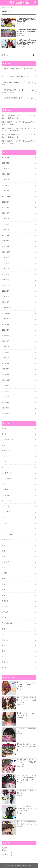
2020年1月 (6, 369)
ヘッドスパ (6, 512)
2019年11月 (6, 380)
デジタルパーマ (7, 478)
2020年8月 (6, 330)
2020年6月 (6, 341)
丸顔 (4, 545)
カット (4, 445)
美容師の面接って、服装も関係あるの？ (26, 792)
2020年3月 (6, 358)
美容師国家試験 (7, 623)
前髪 (4, 556)
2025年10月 (6, 163)
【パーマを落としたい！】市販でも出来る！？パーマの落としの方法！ (26, 700)
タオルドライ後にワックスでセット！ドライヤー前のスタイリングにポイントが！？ (26, 778)
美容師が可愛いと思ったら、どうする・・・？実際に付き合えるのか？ (26, 762)
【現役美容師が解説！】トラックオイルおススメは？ (18, 99)
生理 (4, 584)
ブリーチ (5, 490)
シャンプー (6, 462)
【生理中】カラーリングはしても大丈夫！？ (26, 714)
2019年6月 (6, 408)
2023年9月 (6, 180)
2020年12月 (6, 308)
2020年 (8, 7)
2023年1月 (6, 191)
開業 (4, 645)
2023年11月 (6, 174)
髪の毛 (4, 657)
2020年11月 (6, 313)
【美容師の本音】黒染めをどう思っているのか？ (17, 83)
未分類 (4, 573)
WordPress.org (7, 855)
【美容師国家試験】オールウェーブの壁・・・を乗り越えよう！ (26, 746)
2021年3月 (6, 291)
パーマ (4, 484)
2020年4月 (6, 352)
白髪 (4, 595)
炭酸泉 (4, 579)
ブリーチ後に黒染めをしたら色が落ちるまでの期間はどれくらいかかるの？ (26, 809)
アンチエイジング (8, 439)
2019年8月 (6, 397)
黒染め (4, 668)
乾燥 (4, 551)
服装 (4, 568)
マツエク (5, 523)
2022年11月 (6, 196)
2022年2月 (6, 235)
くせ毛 (4, 428)
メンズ (4, 529)
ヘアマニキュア (7, 506)
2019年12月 (6, 374)
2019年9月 (6, 391)
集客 (4, 651)
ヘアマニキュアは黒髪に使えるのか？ (26, 730)
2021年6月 (6, 274)
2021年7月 (6, 269)
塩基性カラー (7, 562)
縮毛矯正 (5, 612)
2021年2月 (6, 297)
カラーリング (7, 451)
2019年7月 (6, 402)
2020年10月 (6, 319)
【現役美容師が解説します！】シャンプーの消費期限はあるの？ (18, 91)
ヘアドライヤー (7, 501)
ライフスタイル (7, 534)
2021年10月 (6, 252)
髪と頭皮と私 (19, 2)
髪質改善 (5, 662)
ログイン (5, 848)
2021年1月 (6, 302)
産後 (4, 590)
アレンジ (5, 434)
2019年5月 (6, 414)
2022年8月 (6, 202)
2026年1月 (6, 157)
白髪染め (5, 601)
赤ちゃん (5, 640)
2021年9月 (6, 258)
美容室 (4, 618)
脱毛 (4, 629)
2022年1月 (6, 241)
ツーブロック (7, 473)
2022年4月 (6, 224)
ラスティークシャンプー (10, 540)
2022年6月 (6, 213)
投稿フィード (6, 850)
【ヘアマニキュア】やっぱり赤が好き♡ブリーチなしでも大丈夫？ (26, 685)
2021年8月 (6, 263)
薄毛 (4, 634)
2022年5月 (6, 219)
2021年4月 (6, 285)
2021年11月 (6, 246)
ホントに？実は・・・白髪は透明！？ (15, 77)
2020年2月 (6, 363)
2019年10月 (6, 386)
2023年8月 (6, 185)
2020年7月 (6, 335)
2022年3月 (6, 230)
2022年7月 (6, 207)
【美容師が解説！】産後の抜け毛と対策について (18, 70)
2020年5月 (6, 347)
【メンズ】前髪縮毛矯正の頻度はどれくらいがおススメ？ (26, 823)
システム (5, 456)
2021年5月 (6, 280)
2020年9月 (6, 324)
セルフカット (7, 467)
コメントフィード (8, 852)
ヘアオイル (6, 495)
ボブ (4, 517)
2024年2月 (6, 169)
